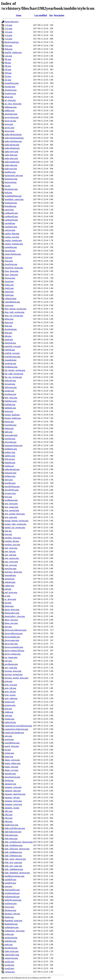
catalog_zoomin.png (13, 240)
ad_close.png (10, 100)
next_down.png (11, 504)
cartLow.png (10, 230)
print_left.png (10, 688)
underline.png (10, 941)
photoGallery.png (12, 613)
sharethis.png (10, 774)
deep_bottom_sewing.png (15, 309)
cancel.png (9, 210)
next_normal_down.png (15, 514)
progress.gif (10, 702)
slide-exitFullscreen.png (15, 828)
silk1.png (8, 811)
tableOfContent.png (13, 900)
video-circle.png (11, 951)
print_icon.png (11, 685)
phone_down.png (12, 609)
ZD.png (8, 69)
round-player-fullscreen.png (16, 729)
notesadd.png (10, 575)
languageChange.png (13, 445)
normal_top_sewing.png (15, 527)
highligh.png (10, 404)
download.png (11, 329)
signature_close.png (13, 787)
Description (59, 15)
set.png (8, 750)
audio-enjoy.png (11, 152)
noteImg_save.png (12, 545)
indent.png (9, 428)
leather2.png (10, 456)
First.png (8, 46)
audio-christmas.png (13, 141)
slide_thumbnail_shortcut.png (17, 873)
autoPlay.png (10, 172)
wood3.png (9, 968)
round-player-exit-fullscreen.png (18, 726)
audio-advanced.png (13, 134)
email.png (9, 339)
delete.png (9, 319)
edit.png (8, 336)
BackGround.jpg (12, 42)
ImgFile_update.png (13, 52)
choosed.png (10, 251)
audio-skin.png (11, 165)
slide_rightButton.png (14, 869)
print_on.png (10, 695)
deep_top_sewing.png (14, 316)
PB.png (8, 63)
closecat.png (10, 278)
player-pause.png (12, 640)
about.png (9, 97)
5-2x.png (8, 39)
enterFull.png (10, 343)
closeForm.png (11, 264)
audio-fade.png (11, 155)
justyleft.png (10, 439)
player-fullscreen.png (14, 633)
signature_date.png (13, 791)
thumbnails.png (11, 924)
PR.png (8, 66)
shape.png (9, 756)
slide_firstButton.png (14, 845)
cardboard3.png (11, 220)
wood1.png (9, 962)
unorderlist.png (11, 948)
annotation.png (11, 114)
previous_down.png (13, 671)
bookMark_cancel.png (14, 199)
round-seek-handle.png (14, 733)
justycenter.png (11, 435)
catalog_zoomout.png (14, 244)
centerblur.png (11, 247)
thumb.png (9, 917)
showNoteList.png (12, 777)
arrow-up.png (10, 121)
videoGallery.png (12, 955)
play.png (8, 627)
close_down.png (11, 271)
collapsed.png (10, 298)
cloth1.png (9, 285)
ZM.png (8, 73)
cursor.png (9, 305)
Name (19, 15)
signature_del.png (12, 797)
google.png (9, 391)
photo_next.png (11, 620)
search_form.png (12, 746)
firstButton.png (11, 367)
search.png (9, 739)
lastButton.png (11, 449)
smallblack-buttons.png (14, 876)
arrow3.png (9, 131)
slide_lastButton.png (13, 852)
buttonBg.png (10, 206)
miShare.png (10, 476)
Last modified (41, 15)
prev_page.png (11, 668)
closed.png (9, 281)
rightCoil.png (10, 722)
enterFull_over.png (13, 346)
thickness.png (10, 910)
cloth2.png (9, 288)
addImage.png (11, 107)
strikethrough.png (12, 897)
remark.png (9, 719)
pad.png (8, 589)
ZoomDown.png (12, 83)
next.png (8, 497)
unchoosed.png (11, 938)
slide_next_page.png (13, 862)
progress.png (10, 705)
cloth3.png (9, 292)
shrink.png (9, 780)
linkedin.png (10, 463)
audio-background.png (14, 138)
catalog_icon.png (12, 237)
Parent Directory (12, 22)
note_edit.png (10, 555)
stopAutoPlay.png (12, 890)
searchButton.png (12, 743)
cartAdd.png (10, 223)
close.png (9, 261)
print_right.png (11, 698)
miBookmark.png (12, 469)
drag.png (8, 333)
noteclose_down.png (13, 572)
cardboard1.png (11, 213)
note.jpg (8, 531)
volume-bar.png (11, 958)
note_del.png (10, 551)
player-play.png (11, 644)
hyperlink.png (10, 425)
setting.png (9, 753)
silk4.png (8, 821)
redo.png (8, 715)
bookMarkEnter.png (13, 196)
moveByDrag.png (12, 486)
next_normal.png (12, 510)
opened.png (9, 579)
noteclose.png (10, 568)
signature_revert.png (13, 804)
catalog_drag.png (12, 234)
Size (51, 15)
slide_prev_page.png (13, 866)
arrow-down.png (12, 117)
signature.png (10, 784)
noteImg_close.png (13, 538)
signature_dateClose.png (15, 794)
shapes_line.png (11, 767)
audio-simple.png (12, 162)
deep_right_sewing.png (14, 312)
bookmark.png (11, 203)
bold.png (8, 193)
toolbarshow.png (12, 927)
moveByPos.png (12, 490)
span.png (8, 886)
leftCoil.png (10, 459)
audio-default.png (12, 148)
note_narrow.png (12, 558)
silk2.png (8, 815)
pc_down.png (10, 599)
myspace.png (10, 493)
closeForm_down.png (14, 268)
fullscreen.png (11, 387)
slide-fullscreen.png (13, 832)
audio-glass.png (11, 158)
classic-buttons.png (13, 254)
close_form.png (11, 275)
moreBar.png (10, 483)
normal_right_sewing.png (15, 524)
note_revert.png (11, 562)
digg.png (8, 326)
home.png (9, 411)
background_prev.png (14, 175)
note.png (8, 534)
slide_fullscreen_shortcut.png (17, 849)
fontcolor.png (10, 380)
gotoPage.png (10, 394)
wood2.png (9, 965)
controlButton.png (12, 302)
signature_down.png (13, 801)
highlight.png (10, 408)
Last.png (8, 56)
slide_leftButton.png (13, 856)
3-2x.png (8, 32)
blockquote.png (11, 189)
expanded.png (10, 360)
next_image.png (11, 507)
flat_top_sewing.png (13, 377)
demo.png (9, 322)
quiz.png (8, 709)
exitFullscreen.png (12, 357)
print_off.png (10, 692)
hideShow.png (11, 401)
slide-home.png (11, 835)
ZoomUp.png (10, 93)
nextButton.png (11, 500)
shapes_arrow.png (12, 760)
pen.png (8, 603)
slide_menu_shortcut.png (15, 859)
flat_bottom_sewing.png (15, 370)
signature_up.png (12, 808)
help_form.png (11, 398)
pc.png (7, 596)
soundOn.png (10, 883)
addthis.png (9, 110)
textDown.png (11, 903)
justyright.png (10, 442)
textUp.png (9, 907)
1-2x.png (8, 25)
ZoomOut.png (11, 90)
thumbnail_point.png (13, 921)
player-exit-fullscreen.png (15, 630)
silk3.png (8, 818)
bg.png (7, 186)
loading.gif (9, 466)
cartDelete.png (11, 227)
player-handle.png (12, 637)
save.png (8, 736)
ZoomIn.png (10, 87)
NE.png (8, 59)
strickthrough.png (12, 893)
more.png (9, 480)
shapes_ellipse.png (12, 763)
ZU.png (8, 80)
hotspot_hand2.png (13, 418)
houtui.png (9, 422)
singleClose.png (11, 825)
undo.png (9, 944)
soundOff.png (10, 880)
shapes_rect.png (11, 770)
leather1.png (10, 452)
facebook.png (10, 363)
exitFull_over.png (12, 353)
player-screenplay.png (14, 647)
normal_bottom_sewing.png (16, 521)
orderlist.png (10, 582)
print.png (8, 681)
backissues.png (11, 179)
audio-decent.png (12, 145)
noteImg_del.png (12, 541)
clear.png (8, 257)
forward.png (10, 384)
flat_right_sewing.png (14, 374)
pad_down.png (11, 592)
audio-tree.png (11, 169)
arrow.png (9, 124)
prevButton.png (11, 664)
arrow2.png (9, 128)
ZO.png (8, 76)
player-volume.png (13, 654)
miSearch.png (10, 473)
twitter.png (9, 934)
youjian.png (10, 972)
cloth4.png (9, 295)
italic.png (9, 432)
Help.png (8, 49)
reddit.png (9, 712)
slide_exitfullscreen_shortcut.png (19, 842)
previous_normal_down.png (16, 678)
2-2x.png (8, 28)
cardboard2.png (11, 216)
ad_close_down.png (13, 104)
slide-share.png (11, 838)
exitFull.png (10, 350)
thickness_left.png (12, 914)
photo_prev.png (11, 623)
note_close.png (11, 548)
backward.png (11, 182)
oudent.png (9, 586)
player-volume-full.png (14, 651)
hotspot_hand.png (12, 415)
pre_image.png (11, 657)
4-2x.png (8, 35)
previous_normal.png (14, 674)
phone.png (9, 606)
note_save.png (11, 565)
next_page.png (11, 517)
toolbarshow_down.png (15, 931)
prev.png (8, 661)
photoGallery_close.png (15, 616)
